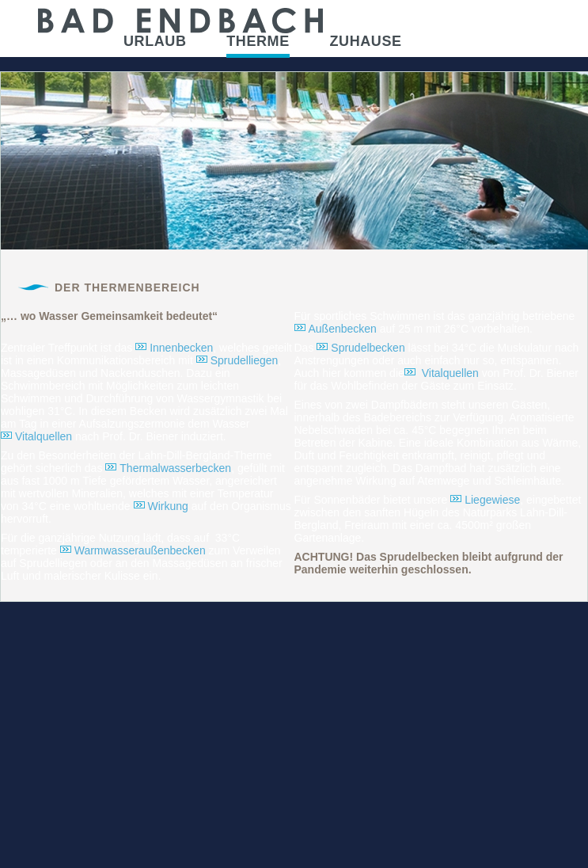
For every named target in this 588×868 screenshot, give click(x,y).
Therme (258, 41)
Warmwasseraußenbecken (140, 550)
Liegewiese (492, 500)
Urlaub (155, 41)
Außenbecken (343, 329)
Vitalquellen (44, 436)
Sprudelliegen (245, 360)
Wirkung (168, 506)
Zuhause (365, 41)
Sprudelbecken (368, 348)
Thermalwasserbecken (175, 468)
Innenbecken (181, 348)
